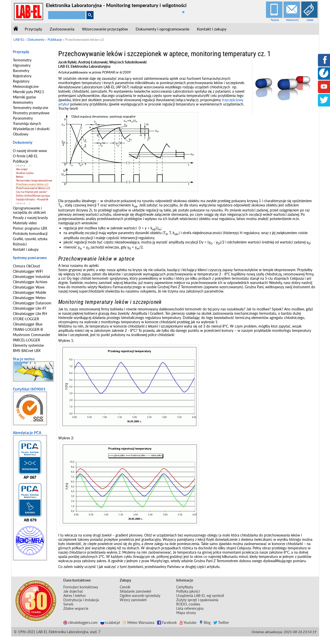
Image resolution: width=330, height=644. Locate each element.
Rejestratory (22, 76)
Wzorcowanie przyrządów (105, 29)
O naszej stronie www (30, 151)
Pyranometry (23, 118)
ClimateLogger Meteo (29, 298)
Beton (20, 177)
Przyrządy (33, 29)
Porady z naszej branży (30, 218)
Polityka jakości (188, 591)
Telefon (275, 20)
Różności (20, 244)
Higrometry (22, 65)
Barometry (21, 71)
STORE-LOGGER (26, 319)
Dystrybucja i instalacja (81, 600)
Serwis (68, 604)
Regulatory (21, 81)
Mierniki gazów (24, 97)
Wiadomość (292, 20)
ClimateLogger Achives (30, 282)
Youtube (188, 622)
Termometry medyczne (31, 108)
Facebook (167, 622)
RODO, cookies (188, 604)
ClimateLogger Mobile (29, 292)
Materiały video (25, 223)
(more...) (23, 166)
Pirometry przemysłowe (31, 113)
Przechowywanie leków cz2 (33, 188)
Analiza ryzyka (25, 173)
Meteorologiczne (26, 86)
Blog (205, 622)
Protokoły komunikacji (30, 234)
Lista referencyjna (190, 608)
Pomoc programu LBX (30, 228)
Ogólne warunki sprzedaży (140, 596)
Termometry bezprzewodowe (34, 180)
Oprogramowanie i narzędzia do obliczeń (29, 210)
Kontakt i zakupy (212, 29)
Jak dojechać (73, 591)
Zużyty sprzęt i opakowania (197, 600)
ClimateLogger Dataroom (32, 303)
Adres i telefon (74, 596)
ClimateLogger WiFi (28, 271)
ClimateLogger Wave (29, 287)
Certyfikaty (185, 587)
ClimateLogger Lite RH (30, 314)
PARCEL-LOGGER (26, 340)
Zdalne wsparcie (76, 608)
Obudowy (21, 134)
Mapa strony (186, 613)
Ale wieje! (22, 169)
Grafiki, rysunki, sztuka (30, 239)
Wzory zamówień (133, 600)
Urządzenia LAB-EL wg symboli (200, 596)
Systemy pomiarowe (30, 258)
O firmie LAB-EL (25, 156)
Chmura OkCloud (26, 266)
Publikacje (21, 161)
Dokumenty (23, 142)
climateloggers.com (80, 622)
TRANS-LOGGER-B (28, 329)
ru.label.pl (110, 622)
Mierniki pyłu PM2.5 (28, 92)
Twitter (221, 622)
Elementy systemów (28, 345)
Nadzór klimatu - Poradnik (32, 199)
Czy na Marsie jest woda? (32, 192)
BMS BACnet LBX (27, 351)
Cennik (310, 20)
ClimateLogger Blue (28, 324)
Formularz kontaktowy (81, 587)
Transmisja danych (27, 123)
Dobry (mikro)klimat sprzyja (33, 195)
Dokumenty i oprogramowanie (162, 29)
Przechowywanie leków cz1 (32, 184)
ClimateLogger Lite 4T (29, 308)
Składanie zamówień (136, 591)
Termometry (22, 60)
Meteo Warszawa (138, 622)
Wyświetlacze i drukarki (31, 129)
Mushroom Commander (32, 335)
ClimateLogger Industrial (31, 277)
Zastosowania (62, 29)
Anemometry (23, 102)
